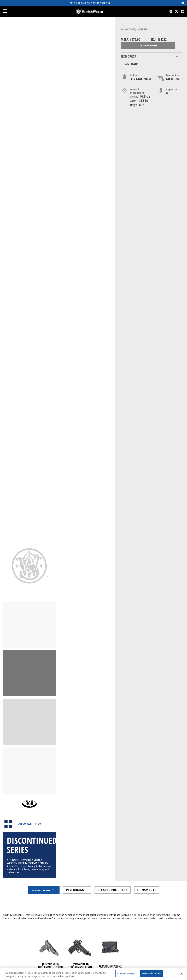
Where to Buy (44, 768)
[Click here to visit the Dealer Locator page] (171, 12)
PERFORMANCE (77, 768)
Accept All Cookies (151, 975)
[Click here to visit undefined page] (50, 835)
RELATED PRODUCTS (113, 768)
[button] (151, 56)
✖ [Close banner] (183, 3)
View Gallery (29, 699)
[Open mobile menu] (5, 12)
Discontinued (148, 45)
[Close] (182, 975)
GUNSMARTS (147, 768)
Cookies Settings (126, 975)
